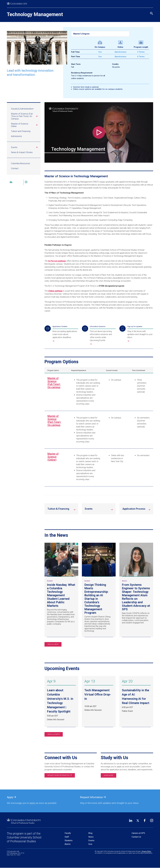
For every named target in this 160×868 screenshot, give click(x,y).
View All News (53, 644)
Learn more (108, 775)
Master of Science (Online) (53, 457)
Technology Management (35, 14)
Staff (67, 837)
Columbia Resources (20, 163)
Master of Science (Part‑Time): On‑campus (54, 421)
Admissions (16, 136)
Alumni (68, 844)
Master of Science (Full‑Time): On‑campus (54, 383)
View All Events (54, 734)
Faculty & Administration (22, 109)
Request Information (93, 797)
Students (69, 840)
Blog (90, 833)
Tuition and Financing (21, 131)
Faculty (68, 833)
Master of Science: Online (25, 125)
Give (90, 844)
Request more (59, 775)
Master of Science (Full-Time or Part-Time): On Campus (25, 116)
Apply (11, 797)
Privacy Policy (146, 851)
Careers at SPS (138, 833)
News (91, 837)
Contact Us (136, 837)
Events (25, 147)
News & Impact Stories (22, 152)
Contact (15, 168)
